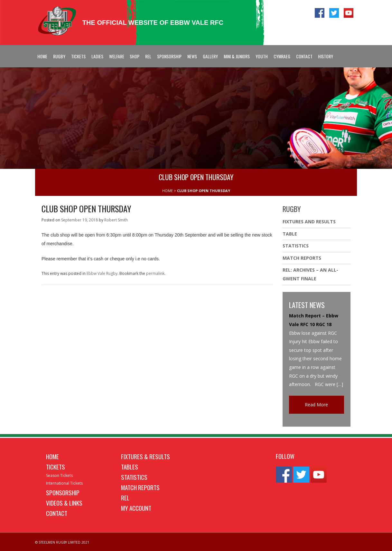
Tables (130, 467)
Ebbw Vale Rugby (102, 273)
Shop (135, 56)
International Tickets (64, 483)
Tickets (78, 56)
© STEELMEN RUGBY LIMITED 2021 (62, 542)
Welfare (117, 56)
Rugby (59, 56)
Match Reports (302, 258)
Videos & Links (64, 503)
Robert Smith (116, 220)
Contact (304, 56)
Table (290, 234)
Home (42, 56)
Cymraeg (282, 56)
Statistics (296, 246)
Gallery (210, 56)
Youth (262, 56)
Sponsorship (169, 56)
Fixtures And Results (309, 222)
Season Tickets (59, 475)
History (326, 56)
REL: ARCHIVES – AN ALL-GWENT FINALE (310, 274)
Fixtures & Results (145, 456)
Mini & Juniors (237, 56)
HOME (168, 191)
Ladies (97, 56)
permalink (155, 273)
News (192, 56)
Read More (316, 405)
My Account (136, 508)
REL (148, 56)
